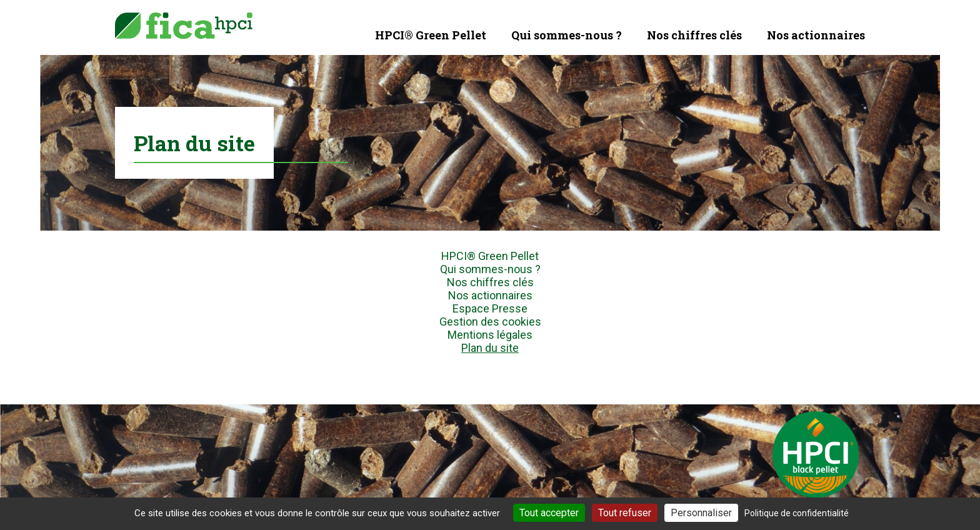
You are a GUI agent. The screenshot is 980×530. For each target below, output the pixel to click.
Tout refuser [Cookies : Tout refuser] (625, 513)
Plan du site (490, 348)
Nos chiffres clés (694, 35)
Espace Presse (490, 308)
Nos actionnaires (816, 35)
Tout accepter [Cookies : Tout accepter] (549, 513)
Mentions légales (490, 335)
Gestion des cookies (490, 322)
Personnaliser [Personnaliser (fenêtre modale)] (701, 513)
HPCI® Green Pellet (431, 35)
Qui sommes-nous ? (567, 35)
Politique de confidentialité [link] (797, 513)
